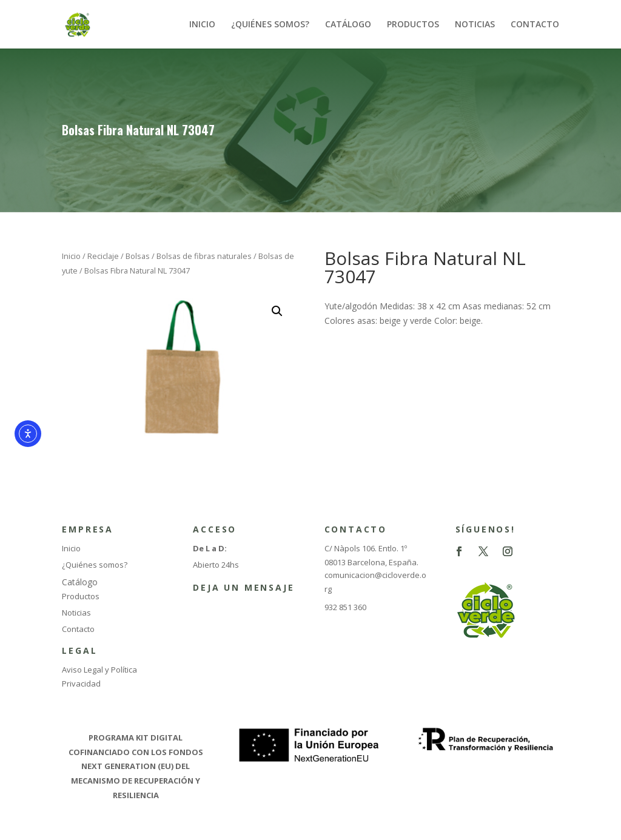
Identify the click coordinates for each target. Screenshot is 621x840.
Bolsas (138, 256)
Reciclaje (103, 256)
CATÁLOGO (348, 25)
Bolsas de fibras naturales (204, 256)
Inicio (71, 256)
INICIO (202, 25)
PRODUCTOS (413, 25)
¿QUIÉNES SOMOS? (270, 25)
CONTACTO (535, 25)
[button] (277, 311)
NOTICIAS (475, 25)
